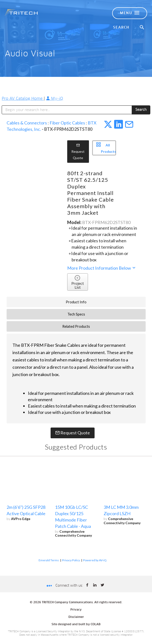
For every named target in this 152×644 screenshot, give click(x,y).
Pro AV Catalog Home (23, 99)
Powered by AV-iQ (95, 560)
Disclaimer (76, 617)
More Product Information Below (102, 268)
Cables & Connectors (27, 123)
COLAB (96, 624)
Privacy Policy (71, 560)
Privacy (76, 610)
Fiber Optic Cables (67, 123)
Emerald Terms (49, 560)
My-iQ (54, 99)
